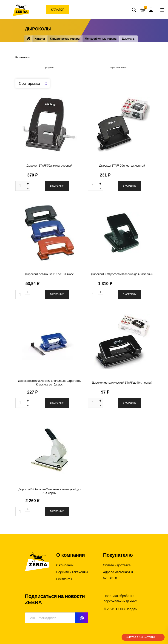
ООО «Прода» (127, 609)
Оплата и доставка (117, 565)
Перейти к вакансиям (72, 572)
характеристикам (118, 67)
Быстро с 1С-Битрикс (140, 637)
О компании (65, 565)
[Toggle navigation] (162, 10)
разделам (50, 67)
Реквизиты (64, 579)
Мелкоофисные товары (101, 39)
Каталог (58, 10)
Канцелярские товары (65, 39)
